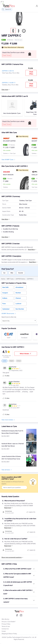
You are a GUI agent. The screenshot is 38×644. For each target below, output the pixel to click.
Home (3, 279)
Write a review (26, 354)
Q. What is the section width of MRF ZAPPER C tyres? (18, 592)
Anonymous (9, 511)
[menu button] (2, 3)
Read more (31, 249)
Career (4, 631)
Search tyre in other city (9, 317)
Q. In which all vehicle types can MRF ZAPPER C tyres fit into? (18, 584)
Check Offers (31, 73)
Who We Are (5, 619)
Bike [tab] (12, 273)
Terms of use (6, 626)
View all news (6, 470)
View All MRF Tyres (7, 160)
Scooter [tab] (21, 273)
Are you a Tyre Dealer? (9, 622)
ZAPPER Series (20, 279)
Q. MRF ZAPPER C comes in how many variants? (15, 600)
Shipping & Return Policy (9, 634)
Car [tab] (4, 273)
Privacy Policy (6, 624)
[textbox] (19, 321)
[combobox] (19, 321)
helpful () (31, 512)
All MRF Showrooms (8, 313)
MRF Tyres (10, 279)
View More (5, 219)
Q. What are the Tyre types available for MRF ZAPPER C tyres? (17, 575)
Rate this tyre (18, 40)
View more (5, 90)
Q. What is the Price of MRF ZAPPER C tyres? (17, 569)
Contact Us (5, 629)
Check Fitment (7, 55)
